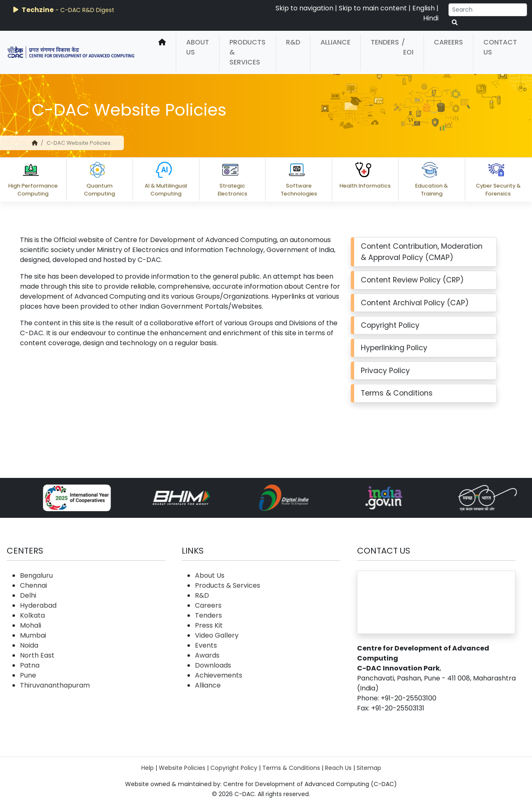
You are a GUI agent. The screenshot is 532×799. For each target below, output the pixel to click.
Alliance (335, 42)
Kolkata (32, 615)
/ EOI (408, 47)
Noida (29, 645)
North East (37, 655)
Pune (28, 675)
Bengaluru (36, 575)
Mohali (31, 625)
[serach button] (455, 23)
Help (148, 768)
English (424, 8)
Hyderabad (38, 605)
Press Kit (209, 625)
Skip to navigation (304, 8)
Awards (207, 655)
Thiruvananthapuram (55, 685)
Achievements (219, 675)
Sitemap (369, 768)
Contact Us (500, 47)
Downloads (213, 665)
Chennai (33, 585)
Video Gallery (217, 635)
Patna (30, 665)
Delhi (28, 595)
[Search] (488, 10)
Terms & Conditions (291, 768)
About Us (198, 47)
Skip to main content (373, 8)
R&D (293, 42)
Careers (448, 42)
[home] (162, 52)
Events (206, 645)
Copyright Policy (234, 768)
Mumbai (33, 635)
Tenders (385, 42)
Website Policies (182, 768)
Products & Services (248, 52)
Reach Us (338, 768)
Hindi (431, 18)
